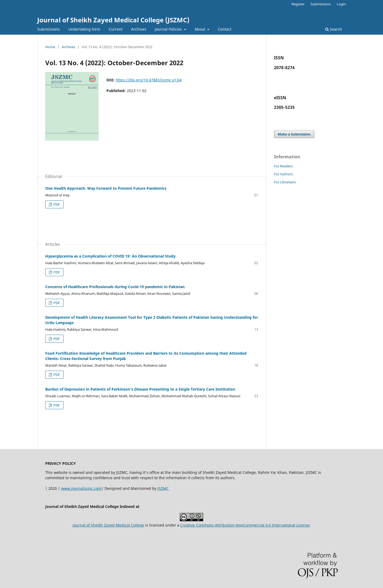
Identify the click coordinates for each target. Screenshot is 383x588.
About (201, 29)
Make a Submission (294, 134)
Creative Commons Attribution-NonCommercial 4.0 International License (245, 525)
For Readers (283, 166)
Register (298, 4)
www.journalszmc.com (81, 488)
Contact (225, 29)
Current (116, 29)
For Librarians (285, 182)
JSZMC (163, 488)
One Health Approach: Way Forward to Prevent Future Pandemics (106, 188)
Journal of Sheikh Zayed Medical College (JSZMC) (113, 20)
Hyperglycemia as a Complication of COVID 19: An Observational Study (110, 256)
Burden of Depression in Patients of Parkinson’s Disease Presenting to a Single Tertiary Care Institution (140, 389)
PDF (56, 204)
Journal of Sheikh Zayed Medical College (108, 525)
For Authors (283, 174)
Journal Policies (169, 29)
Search (334, 29)
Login (341, 4)
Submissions (49, 29)
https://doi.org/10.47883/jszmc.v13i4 (149, 80)
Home (50, 47)
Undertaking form (84, 29)
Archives (139, 29)
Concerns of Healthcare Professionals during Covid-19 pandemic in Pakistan (115, 287)
